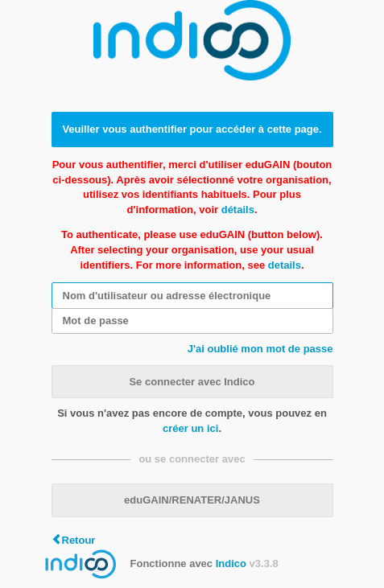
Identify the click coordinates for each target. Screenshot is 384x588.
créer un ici (190, 428)
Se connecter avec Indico (192, 382)
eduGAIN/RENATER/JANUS (192, 500)
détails (238, 210)
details (285, 265)
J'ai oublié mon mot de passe (260, 349)
